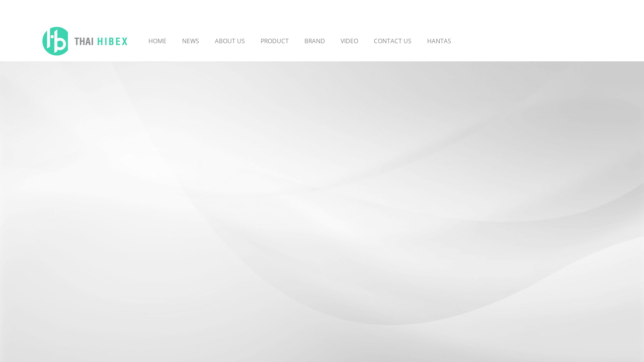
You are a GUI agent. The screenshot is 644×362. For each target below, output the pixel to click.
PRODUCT (275, 41)
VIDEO (349, 41)
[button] (474, 41)
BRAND (315, 41)
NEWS (191, 41)
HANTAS (439, 41)
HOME (157, 41)
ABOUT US (230, 41)
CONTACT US (393, 41)
